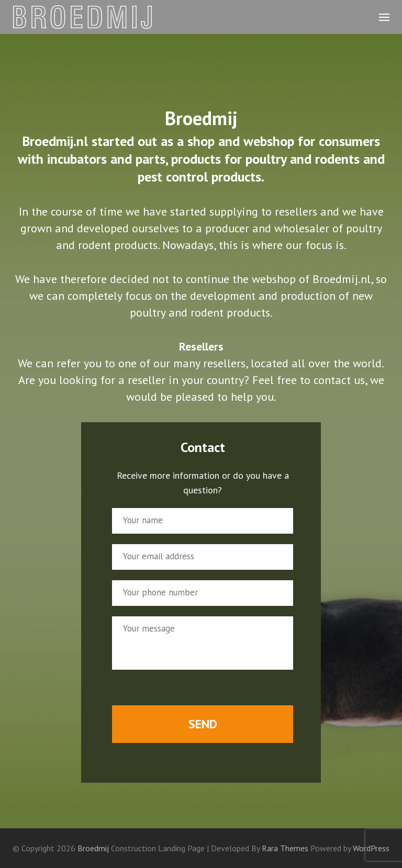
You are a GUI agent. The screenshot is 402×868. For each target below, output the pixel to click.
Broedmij (93, 848)
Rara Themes (286, 848)
